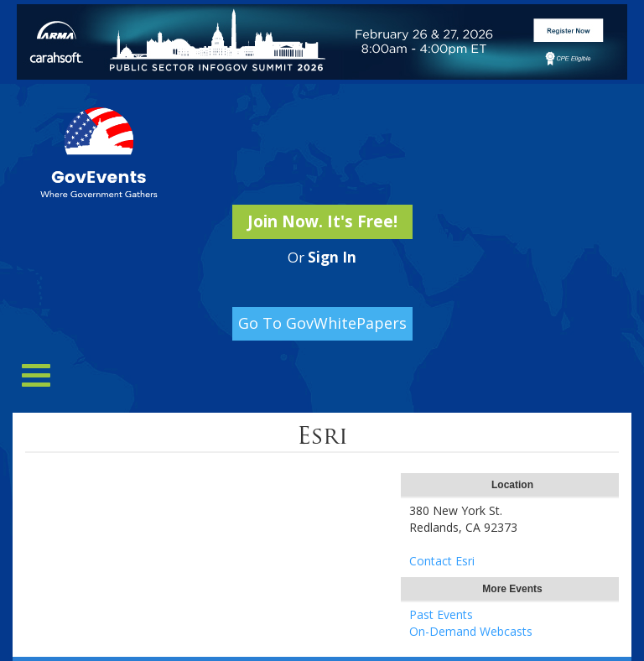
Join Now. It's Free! (322, 221)
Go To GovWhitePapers (322, 323)
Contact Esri (442, 561)
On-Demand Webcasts (471, 631)
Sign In (332, 257)
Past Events (441, 614)
